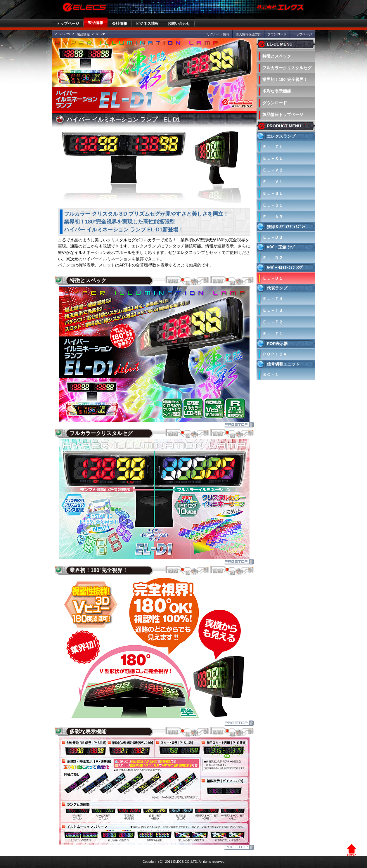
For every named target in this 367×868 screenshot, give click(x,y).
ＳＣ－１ (271, 375)
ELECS (65, 34)
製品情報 (96, 23)
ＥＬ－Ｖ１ (273, 182)
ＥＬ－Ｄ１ (273, 278)
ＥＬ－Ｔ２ (273, 322)
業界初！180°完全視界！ (285, 79)
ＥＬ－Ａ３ (273, 217)
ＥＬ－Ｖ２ (273, 170)
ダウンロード (277, 34)
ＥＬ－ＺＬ (273, 147)
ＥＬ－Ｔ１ (273, 334)
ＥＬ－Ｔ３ (273, 310)
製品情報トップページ (283, 115)
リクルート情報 (218, 34)
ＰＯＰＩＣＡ (275, 354)
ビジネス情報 (147, 24)
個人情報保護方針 (248, 34)
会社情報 (120, 24)
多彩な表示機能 (277, 91)
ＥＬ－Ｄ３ (273, 237)
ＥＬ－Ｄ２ (273, 258)
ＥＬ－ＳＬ (273, 193)
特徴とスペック (277, 56)
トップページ (68, 24)
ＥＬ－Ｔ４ (273, 299)
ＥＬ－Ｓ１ (273, 205)
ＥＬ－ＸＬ (273, 158)
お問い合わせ (179, 24)
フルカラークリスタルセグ (287, 68)
